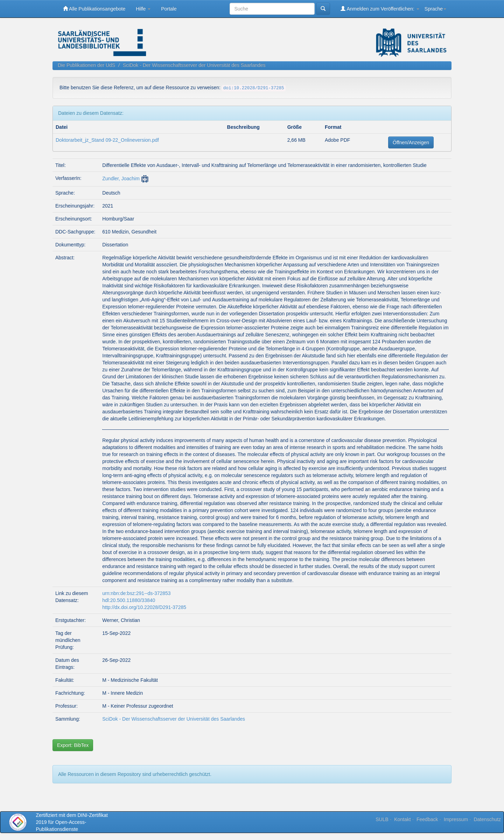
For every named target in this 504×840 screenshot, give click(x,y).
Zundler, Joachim (121, 178)
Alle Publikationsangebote (94, 9)
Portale (169, 9)
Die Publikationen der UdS (86, 65)
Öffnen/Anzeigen (411, 142)
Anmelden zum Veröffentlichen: (380, 9)
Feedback (427, 819)
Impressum (456, 819)
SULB (382, 819)
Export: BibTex (73, 745)
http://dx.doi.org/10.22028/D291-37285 (144, 607)
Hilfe (143, 9)
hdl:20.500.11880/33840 (129, 600)
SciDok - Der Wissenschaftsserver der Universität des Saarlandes (194, 65)
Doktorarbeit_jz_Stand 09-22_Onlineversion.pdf (107, 140)
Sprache (435, 9)
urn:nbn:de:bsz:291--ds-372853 (136, 593)
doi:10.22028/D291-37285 (254, 88)
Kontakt (402, 819)
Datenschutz (487, 819)
